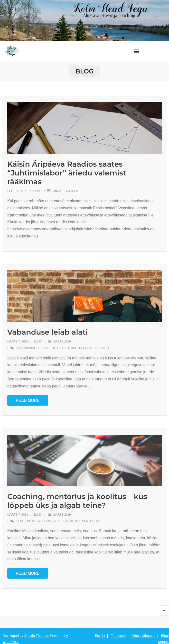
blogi (21, 521)
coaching (35, 521)
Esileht (100, 636)
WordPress (11, 642)
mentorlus (91, 521)
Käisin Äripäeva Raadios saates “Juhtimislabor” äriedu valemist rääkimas (67, 173)
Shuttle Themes (36, 636)
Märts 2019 (62, 341)
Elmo (38, 191)
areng (43, 348)
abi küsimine (26, 348)
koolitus (73, 521)
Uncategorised (66, 191)
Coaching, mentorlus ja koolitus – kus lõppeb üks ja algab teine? (77, 500)
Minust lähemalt (143, 636)
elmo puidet (59, 348)
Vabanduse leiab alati (48, 332)
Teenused (118, 636)
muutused (79, 348)
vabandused (99, 348)
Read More (28, 400)
